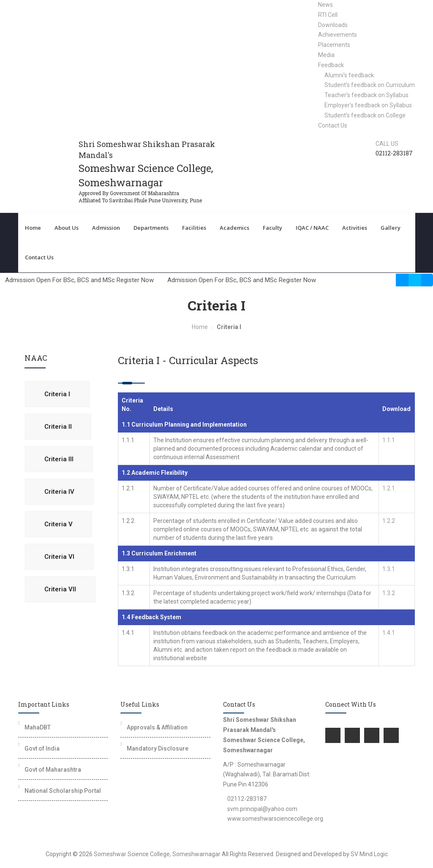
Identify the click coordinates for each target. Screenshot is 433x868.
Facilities (194, 228)
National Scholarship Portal (63, 791)
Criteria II (58, 427)
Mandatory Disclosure (158, 748)
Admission (106, 228)
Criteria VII (60, 589)
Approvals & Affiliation (157, 727)
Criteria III (59, 459)
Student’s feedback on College (365, 115)
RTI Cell (328, 15)
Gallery (391, 228)
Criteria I (57, 394)
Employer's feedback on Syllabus (368, 105)
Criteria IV (59, 492)
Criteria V (59, 524)
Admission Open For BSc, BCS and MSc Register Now (82, 280)
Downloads (333, 25)
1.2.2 (389, 521)
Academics (234, 228)
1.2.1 (389, 488)
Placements (334, 45)
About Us (67, 228)
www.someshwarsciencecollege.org (275, 819)
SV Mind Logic (369, 854)
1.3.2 (389, 593)
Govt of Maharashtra (53, 770)
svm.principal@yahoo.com (262, 809)
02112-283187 (247, 799)
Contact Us (333, 125)
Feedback (331, 65)
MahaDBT (38, 727)
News (325, 5)
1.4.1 (389, 633)
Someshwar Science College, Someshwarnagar (157, 854)
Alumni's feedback (349, 75)
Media (326, 55)
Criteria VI (59, 557)
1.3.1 (389, 569)
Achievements (338, 35)
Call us (387, 144)
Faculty (272, 228)
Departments (151, 228)
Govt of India (42, 748)
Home (33, 228)
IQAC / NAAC (312, 228)
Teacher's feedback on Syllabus (366, 95)
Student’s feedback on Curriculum (370, 85)
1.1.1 (389, 440)
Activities (355, 228)
